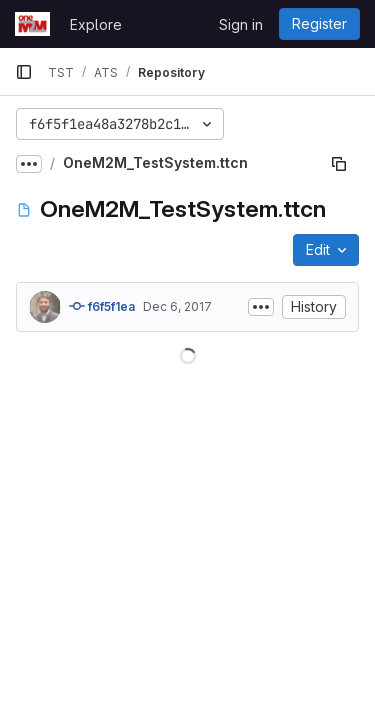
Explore (96, 24)
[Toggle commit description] (261, 307)
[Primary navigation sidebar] (24, 72)
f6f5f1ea (102, 306)
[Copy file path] (339, 164)
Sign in (241, 24)
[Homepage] (32, 24)
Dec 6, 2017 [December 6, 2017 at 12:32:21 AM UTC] (177, 306)
